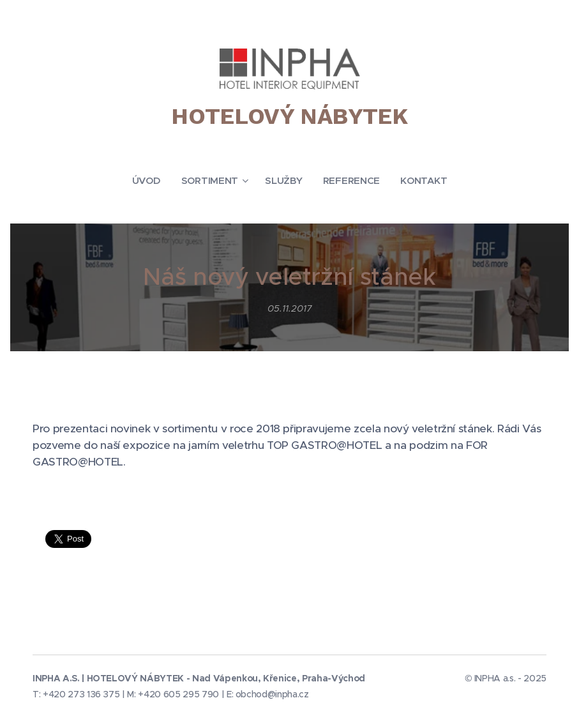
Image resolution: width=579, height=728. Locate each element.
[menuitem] (149, 181)
